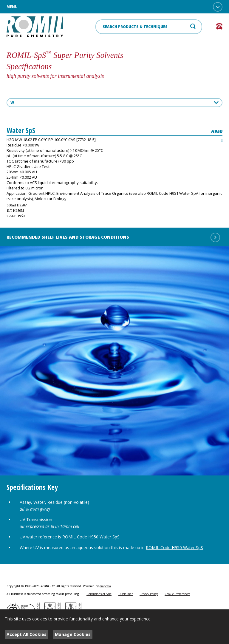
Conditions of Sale (99, 594)
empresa (105, 586)
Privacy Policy (149, 594)
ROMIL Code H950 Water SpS (91, 537)
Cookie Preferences (177, 594)
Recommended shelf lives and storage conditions (113, 237)
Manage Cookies (73, 634)
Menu (114, 7)
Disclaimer (126, 594)
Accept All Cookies (27, 634)
